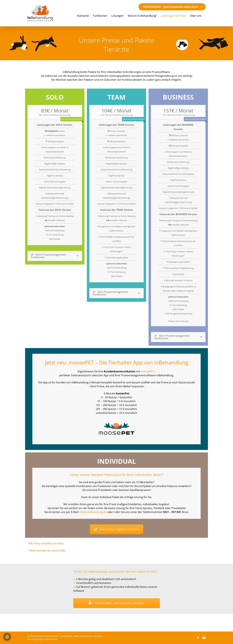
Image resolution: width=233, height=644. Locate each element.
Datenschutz (86, 636)
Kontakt (98, 636)
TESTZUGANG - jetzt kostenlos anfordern (116, 603)
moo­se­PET (147, 371)
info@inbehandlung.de (93, 512)
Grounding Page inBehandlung (42, 639)
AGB (76, 636)
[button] (7, 637)
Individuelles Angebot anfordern (116, 529)
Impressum (67, 636)
